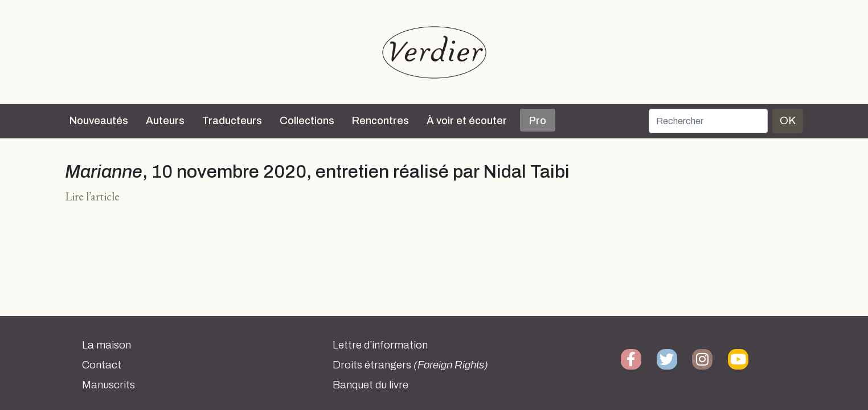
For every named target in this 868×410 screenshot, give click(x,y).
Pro (538, 121)
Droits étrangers (410, 365)
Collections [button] (307, 121)
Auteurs (165, 121)
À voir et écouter (467, 121)
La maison (107, 345)
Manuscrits (108, 385)
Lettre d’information (380, 345)
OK (788, 120)
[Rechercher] (708, 121)
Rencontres (380, 121)
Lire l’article (92, 196)
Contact (102, 365)
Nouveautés (99, 121)
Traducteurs (232, 121)
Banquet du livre (370, 385)
